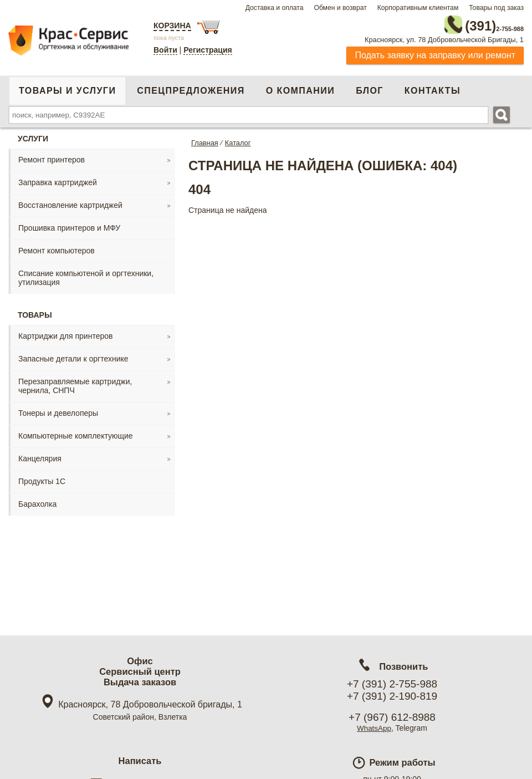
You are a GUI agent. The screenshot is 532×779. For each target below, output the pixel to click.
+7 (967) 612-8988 (392, 717)
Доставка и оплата (275, 8)
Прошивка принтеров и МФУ (69, 225)
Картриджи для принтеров (65, 333)
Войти (165, 50)
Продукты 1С (42, 478)
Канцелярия (40, 456)
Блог (370, 88)
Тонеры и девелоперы (58, 410)
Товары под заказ (496, 8)
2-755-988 (468, 23)
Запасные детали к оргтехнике (73, 356)
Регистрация (208, 50)
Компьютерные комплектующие (76, 433)
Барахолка (37, 501)
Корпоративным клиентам (418, 8)
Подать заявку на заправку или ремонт (435, 52)
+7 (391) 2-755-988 (392, 684)
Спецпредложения (191, 88)
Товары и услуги (67, 88)
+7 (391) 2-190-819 (392, 696)
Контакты (433, 88)
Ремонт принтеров (52, 157)
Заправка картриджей (58, 180)
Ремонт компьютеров (57, 248)
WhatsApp (374, 728)
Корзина (172, 26)
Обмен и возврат (340, 8)
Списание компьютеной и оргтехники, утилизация (86, 275)
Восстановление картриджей (70, 202)
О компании (300, 88)
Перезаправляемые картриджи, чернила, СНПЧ (75, 383)
